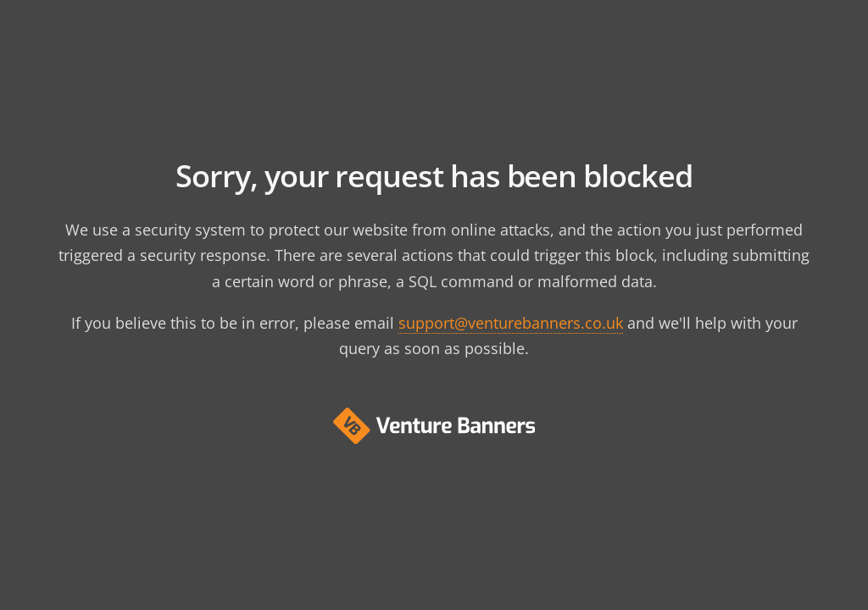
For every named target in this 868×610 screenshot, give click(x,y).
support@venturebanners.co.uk (511, 323)
